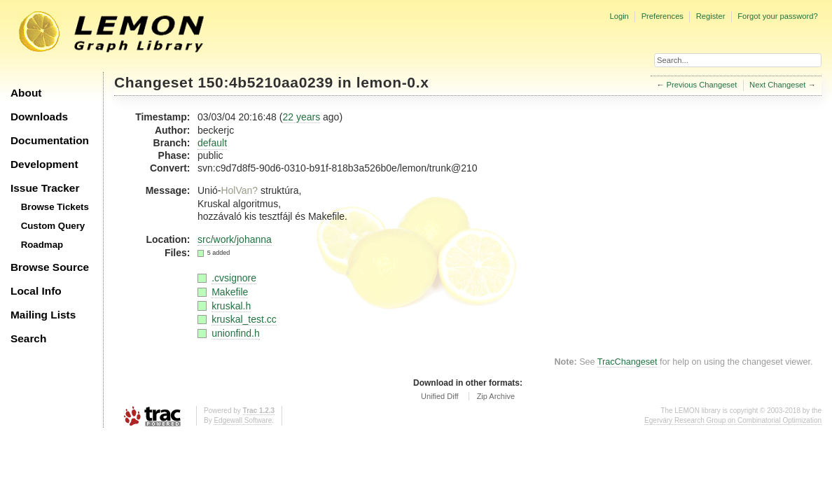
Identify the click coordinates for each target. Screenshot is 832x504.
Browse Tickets (55, 207)
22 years (301, 117)
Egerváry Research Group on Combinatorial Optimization (733, 420)
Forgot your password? (777, 16)
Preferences (663, 16)
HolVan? (239, 190)
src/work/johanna (235, 239)
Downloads (39, 117)
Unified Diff (440, 396)
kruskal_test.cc (244, 319)
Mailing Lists (43, 315)
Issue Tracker (45, 188)
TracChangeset (628, 362)
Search (28, 338)
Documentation (50, 140)
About (26, 93)
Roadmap (42, 245)
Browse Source (50, 267)
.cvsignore (234, 278)
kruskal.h (231, 306)
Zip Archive (496, 396)
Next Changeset (777, 85)
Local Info (36, 291)
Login (619, 16)
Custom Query (53, 226)
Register (711, 16)
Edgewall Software (243, 420)
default (212, 143)
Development (44, 164)
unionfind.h (236, 333)
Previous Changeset (702, 85)
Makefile (230, 292)
